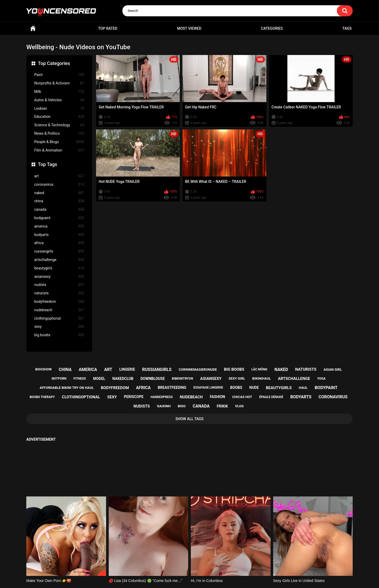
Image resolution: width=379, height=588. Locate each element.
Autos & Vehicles (59, 100)
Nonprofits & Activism (59, 83)
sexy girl (237, 378)
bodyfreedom (59, 302)
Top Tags (48, 164)
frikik (222, 406)
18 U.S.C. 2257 (216, 564)
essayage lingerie (208, 388)
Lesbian (59, 109)
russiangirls (59, 251)
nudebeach (59, 310)
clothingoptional (59, 318)
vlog (239, 406)
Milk (59, 92)
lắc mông (259, 369)
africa (59, 243)
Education (59, 117)
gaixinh (164, 406)
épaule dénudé (271, 397)
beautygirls (59, 268)
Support (182, 564)
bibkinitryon (183, 379)
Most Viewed (189, 28)
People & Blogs (59, 142)
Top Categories (54, 63)
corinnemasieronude (198, 370)
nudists (59, 285)
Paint (59, 75)
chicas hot (242, 397)
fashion (217, 397)
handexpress (162, 397)
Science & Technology (59, 125)
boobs (236, 388)
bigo (182, 406)
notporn (59, 379)
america (59, 226)
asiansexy (59, 277)
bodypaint (59, 218)
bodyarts (59, 235)
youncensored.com (184, 578)
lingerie (127, 369)
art (59, 176)
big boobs (59, 335)
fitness (80, 379)
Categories (272, 28)
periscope (134, 397)
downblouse (153, 379)
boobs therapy (42, 397)
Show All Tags (190, 419)
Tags (347, 28)
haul (303, 388)
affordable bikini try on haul (67, 388)
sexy (59, 327)
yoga (321, 379)
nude (254, 388)
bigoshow (43, 369)
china (59, 201)
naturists (59, 293)
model (99, 379)
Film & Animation (59, 150)
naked (59, 193)
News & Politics (59, 134)
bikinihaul (261, 378)
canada (59, 210)
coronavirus (59, 185)
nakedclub (123, 379)
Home (33, 29)
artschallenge (59, 260)
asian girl (333, 370)
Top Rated (108, 28)
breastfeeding (172, 388)
